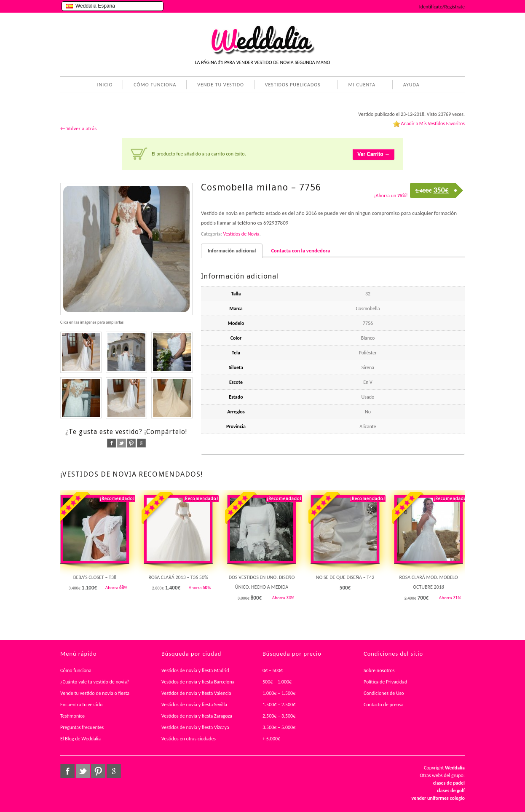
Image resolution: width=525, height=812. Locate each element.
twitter (122, 443)
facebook (111, 443)
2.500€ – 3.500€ (279, 716)
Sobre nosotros (379, 670)
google (141, 443)
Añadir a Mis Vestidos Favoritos (433, 123)
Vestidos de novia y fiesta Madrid (195, 670)
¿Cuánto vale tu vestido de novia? (95, 682)
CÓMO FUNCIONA (155, 85)
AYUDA (410, 86)
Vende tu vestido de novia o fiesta (95, 693)
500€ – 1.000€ (277, 682)
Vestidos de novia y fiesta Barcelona (198, 682)
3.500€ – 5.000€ (279, 727)
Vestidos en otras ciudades (189, 739)
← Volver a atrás (78, 128)
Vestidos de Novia (241, 234)
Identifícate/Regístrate (442, 7)
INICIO (105, 85)
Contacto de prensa (384, 705)
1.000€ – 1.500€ (279, 693)
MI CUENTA (360, 86)
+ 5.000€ (271, 739)
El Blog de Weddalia (80, 739)
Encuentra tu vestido (81, 705)
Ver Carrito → (374, 154)
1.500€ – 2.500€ (279, 705)
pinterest (131, 443)
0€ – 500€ (273, 670)
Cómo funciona (76, 670)
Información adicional (232, 251)
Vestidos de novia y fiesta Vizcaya (195, 727)
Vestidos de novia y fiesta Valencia (196, 693)
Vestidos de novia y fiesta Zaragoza (197, 716)
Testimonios (72, 716)
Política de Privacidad (385, 682)
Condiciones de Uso (384, 693)
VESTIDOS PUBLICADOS (291, 86)
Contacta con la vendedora (300, 251)
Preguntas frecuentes (82, 727)
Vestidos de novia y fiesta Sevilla (194, 705)
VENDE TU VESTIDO (221, 85)
